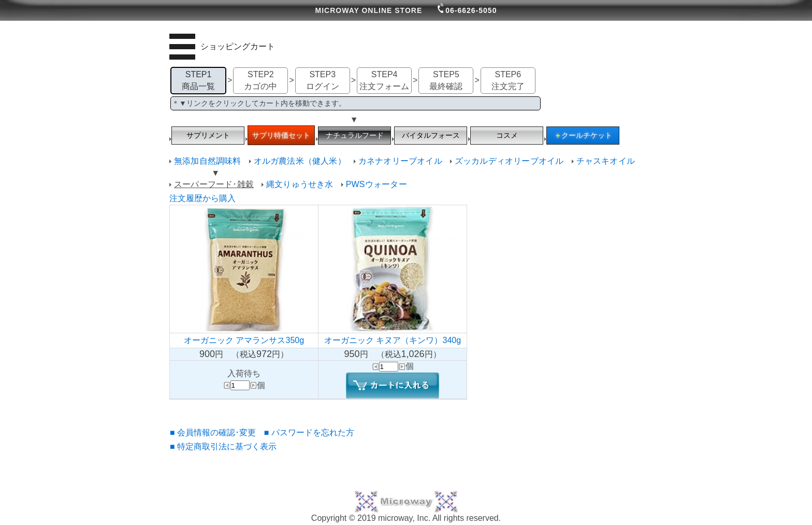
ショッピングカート (238, 46)
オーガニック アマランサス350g (244, 340)
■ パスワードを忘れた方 (309, 432)
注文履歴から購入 (202, 198)
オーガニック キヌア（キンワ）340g (393, 340)
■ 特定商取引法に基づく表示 (223, 446)
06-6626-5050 (467, 10)
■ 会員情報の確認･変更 (213, 432)
